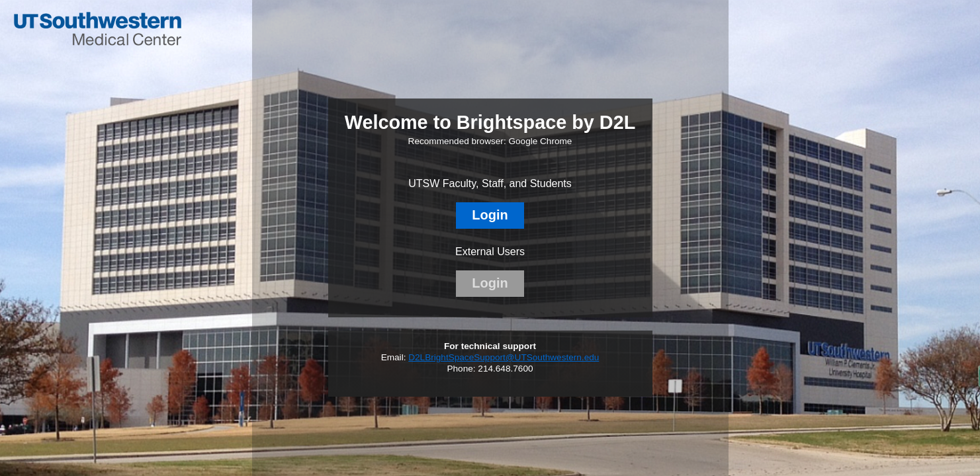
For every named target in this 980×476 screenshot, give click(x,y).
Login (490, 215)
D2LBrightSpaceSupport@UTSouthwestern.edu (504, 357)
